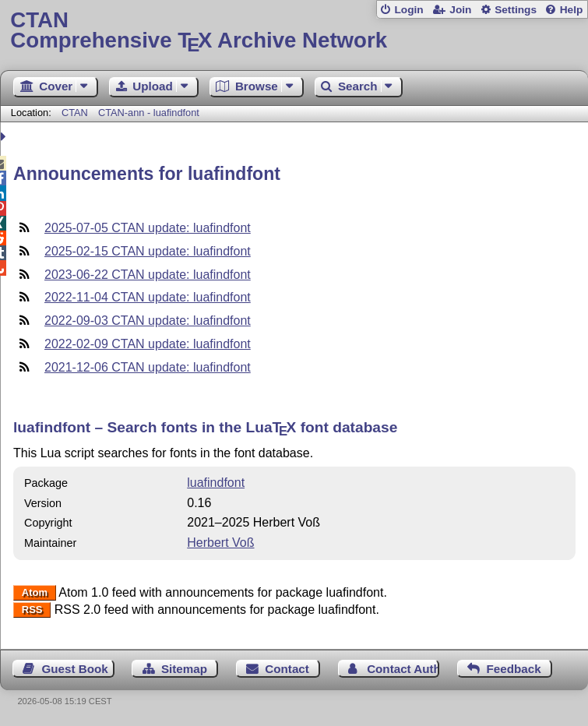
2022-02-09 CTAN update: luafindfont (148, 344)
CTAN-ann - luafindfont (149, 113)
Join (460, 10)
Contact (287, 669)
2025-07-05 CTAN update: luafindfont (148, 228)
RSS (32, 610)
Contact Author (403, 669)
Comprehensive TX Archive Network (294, 31)
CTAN (75, 113)
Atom (35, 593)
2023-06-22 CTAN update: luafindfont (148, 275)
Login (408, 10)
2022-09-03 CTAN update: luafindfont (148, 321)
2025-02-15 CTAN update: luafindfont (148, 251)
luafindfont (216, 483)
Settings (516, 10)
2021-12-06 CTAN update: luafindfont (148, 367)
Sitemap (184, 669)
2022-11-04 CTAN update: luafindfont (148, 297)
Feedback (514, 669)
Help (572, 10)
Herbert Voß (220, 543)
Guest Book (75, 669)
